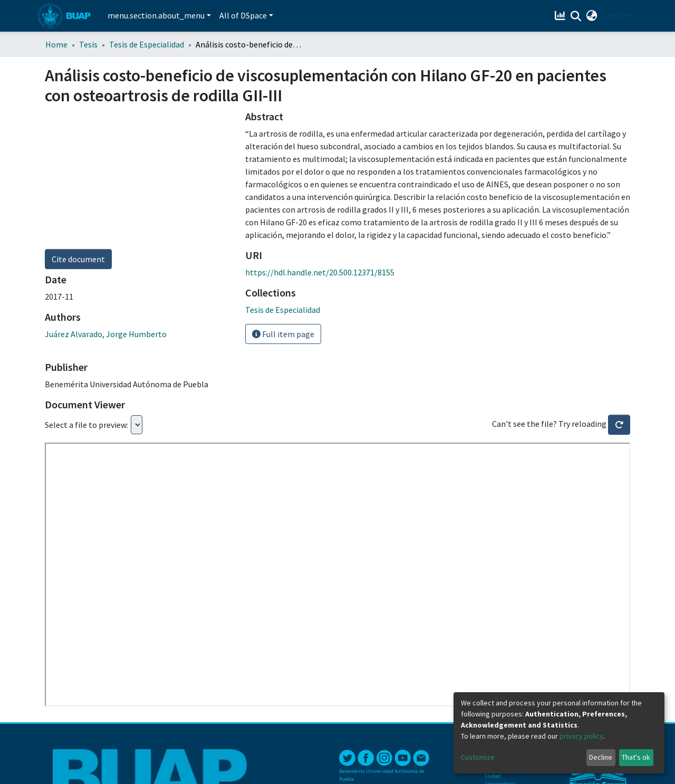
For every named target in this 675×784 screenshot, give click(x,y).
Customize (478, 757)
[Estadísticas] (561, 16)
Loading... (137, 425)
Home (56, 44)
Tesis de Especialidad (147, 44)
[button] (592, 16)
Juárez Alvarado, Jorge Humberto (106, 334)
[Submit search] (576, 16)
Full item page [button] (283, 334)
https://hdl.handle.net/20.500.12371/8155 (320, 272)
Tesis (88, 44)
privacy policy (581, 736)
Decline (601, 757)
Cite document (78, 259)
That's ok (636, 757)
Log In (614, 16)
